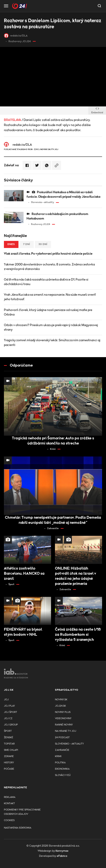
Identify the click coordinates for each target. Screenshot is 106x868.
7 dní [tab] (27, 244)
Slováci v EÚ (63, 775)
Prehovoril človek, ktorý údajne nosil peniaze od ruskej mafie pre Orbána (48, 312)
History (9, 763)
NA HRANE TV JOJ (66, 731)
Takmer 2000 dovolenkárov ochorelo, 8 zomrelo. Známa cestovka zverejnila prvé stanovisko (49, 267)
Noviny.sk (61, 700)
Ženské (9, 738)
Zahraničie (62, 750)
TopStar (9, 744)
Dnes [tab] (11, 244)
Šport (8, 731)
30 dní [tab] (43, 244)
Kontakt (9, 804)
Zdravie (9, 756)
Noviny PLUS (63, 712)
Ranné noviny (64, 725)
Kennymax (62, 851)
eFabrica (62, 856)
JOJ (6, 700)
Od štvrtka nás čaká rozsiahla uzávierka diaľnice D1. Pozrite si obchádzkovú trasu (46, 282)
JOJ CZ (8, 718)
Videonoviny (63, 718)
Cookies (9, 820)
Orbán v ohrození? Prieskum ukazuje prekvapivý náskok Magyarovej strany (51, 327)
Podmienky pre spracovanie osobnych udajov (22, 812)
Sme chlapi (11, 750)
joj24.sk (60, 706)
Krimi (58, 756)
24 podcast (62, 738)
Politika (60, 763)
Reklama (10, 797)
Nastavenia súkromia (18, 828)
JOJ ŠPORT (11, 712)
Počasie (9, 769)
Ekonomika (62, 769)
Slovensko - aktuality (69, 744)
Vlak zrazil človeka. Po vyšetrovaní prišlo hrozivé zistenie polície (48, 254)
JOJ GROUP (11, 725)
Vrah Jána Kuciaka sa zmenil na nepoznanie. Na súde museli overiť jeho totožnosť (50, 297)
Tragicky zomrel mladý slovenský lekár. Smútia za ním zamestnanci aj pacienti (52, 343)
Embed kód (97, 111)
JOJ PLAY (9, 706)
